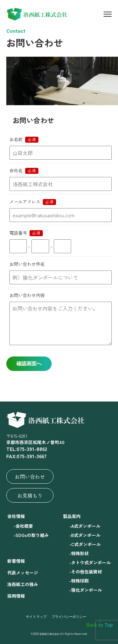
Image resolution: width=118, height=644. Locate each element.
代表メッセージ (23, 573)
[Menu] (108, 14)
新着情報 (16, 561)
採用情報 (16, 596)
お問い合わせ (30, 476)
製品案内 (72, 516)
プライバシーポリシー (69, 617)
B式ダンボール (86, 535)
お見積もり (30, 495)
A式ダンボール (86, 526)
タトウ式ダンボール (91, 562)
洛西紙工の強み (23, 584)
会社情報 (16, 516)
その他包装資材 (87, 572)
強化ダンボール (87, 590)
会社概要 (24, 526)
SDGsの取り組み (32, 535)
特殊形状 (80, 553)
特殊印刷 (80, 581)
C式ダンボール (86, 544)
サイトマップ (36, 617)
